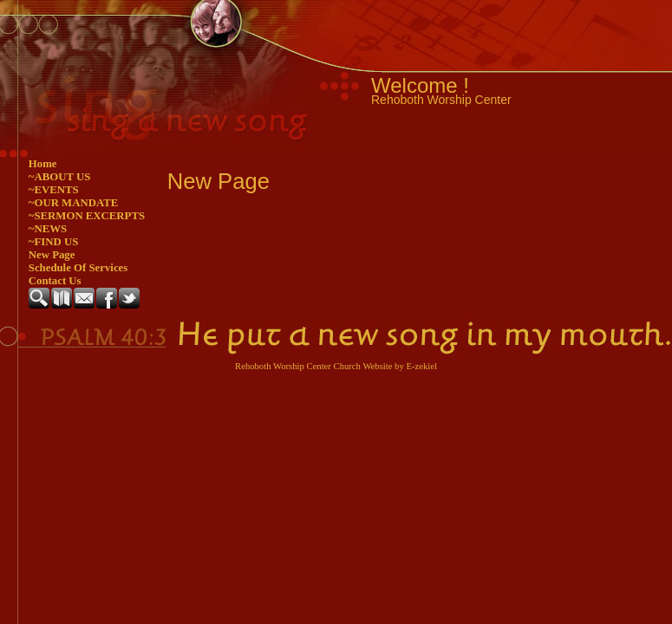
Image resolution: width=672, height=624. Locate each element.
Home (43, 164)
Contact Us (55, 281)
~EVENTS (54, 190)
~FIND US (54, 242)
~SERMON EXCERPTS (87, 216)
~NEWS (48, 229)
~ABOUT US (60, 177)
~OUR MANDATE (73, 203)
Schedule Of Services (78, 268)
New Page (52, 255)
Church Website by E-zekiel (385, 366)
